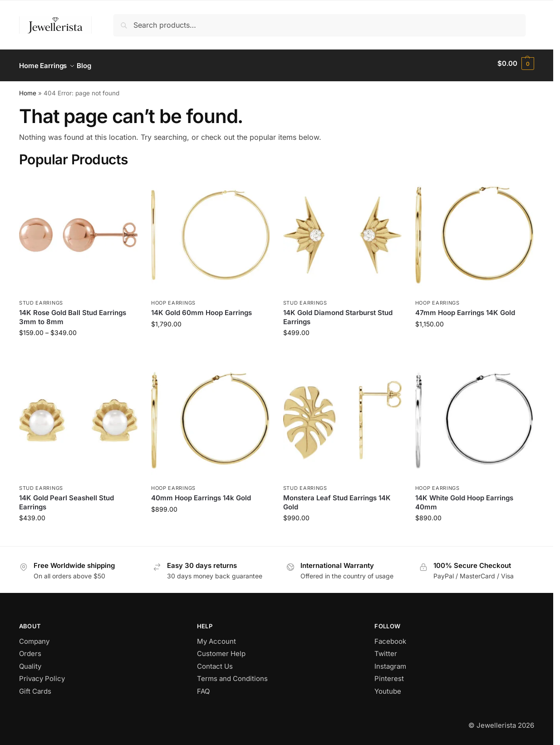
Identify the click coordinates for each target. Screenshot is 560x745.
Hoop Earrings (173, 299)
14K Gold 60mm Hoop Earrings (201, 308)
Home (28, 89)
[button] (516, 64)
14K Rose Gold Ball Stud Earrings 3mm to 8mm (73, 313)
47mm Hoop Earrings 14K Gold (465, 308)
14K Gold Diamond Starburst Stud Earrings (338, 313)
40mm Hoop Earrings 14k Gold (201, 494)
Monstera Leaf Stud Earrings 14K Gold (337, 499)
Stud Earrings (41, 299)
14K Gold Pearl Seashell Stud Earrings (66, 499)
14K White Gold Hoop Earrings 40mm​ (464, 499)
